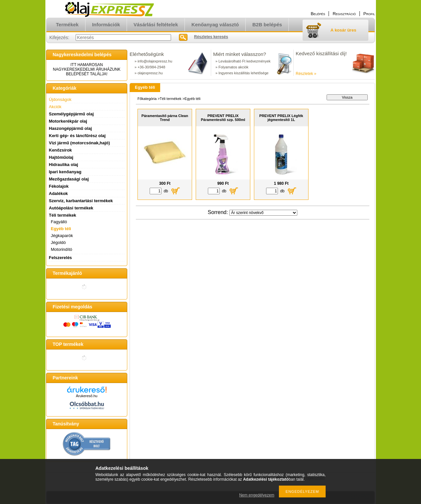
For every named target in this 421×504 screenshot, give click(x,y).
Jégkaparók (62, 236)
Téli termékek (171, 99)
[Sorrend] (263, 213)
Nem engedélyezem (257, 495)
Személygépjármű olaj (72, 114)
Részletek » (306, 74)
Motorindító (62, 249)
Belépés (318, 14)
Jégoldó (59, 242)
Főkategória (147, 99)
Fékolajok (59, 186)
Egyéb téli (61, 229)
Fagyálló (59, 222)
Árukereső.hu (87, 396)
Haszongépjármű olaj (71, 128)
